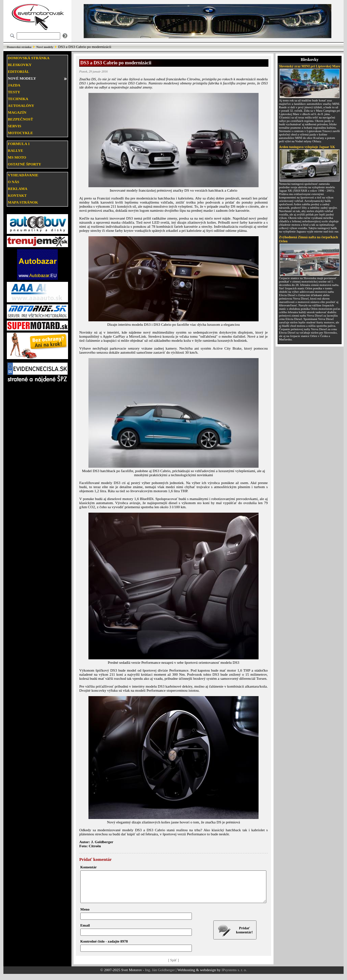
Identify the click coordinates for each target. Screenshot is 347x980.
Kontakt (17, 195)
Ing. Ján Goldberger (160, 976)
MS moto (17, 157)
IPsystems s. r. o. (234, 976)
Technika (18, 99)
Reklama (18, 189)
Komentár (88, 867)
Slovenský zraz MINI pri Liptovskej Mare (310, 66)
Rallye (15, 150)
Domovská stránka (19, 47)
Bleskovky (20, 65)
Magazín (17, 112)
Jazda (14, 85)
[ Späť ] (174, 966)
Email (85, 931)
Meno (85, 915)
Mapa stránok (23, 202)
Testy (14, 92)
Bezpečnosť (20, 119)
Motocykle (20, 133)
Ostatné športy (24, 164)
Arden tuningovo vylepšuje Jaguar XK (307, 147)
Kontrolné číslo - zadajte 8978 (104, 947)
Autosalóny (21, 106)
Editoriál (19, 71)
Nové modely (45, 47)
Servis (14, 126)
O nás (13, 182)
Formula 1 (19, 144)
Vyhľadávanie (23, 175)
